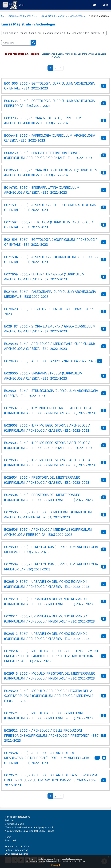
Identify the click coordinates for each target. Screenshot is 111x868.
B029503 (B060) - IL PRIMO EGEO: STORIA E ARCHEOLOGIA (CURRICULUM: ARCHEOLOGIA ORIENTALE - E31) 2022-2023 (48, 445)
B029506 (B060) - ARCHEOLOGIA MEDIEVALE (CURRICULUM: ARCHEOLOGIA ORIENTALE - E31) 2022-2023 (48, 515)
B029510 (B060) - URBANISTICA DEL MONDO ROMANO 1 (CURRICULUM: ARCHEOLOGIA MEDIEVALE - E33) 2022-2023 (48, 601)
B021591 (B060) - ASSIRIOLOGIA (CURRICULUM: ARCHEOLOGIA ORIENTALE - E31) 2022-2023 (50, 207)
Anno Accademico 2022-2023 (79, 16)
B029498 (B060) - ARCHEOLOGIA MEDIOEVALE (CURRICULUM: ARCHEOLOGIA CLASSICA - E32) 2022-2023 (50, 346)
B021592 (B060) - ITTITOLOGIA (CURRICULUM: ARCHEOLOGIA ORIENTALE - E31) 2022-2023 (49, 225)
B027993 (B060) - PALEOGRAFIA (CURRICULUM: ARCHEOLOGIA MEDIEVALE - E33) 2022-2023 (50, 294)
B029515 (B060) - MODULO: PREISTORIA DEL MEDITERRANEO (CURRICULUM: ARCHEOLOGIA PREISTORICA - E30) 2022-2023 (50, 676)
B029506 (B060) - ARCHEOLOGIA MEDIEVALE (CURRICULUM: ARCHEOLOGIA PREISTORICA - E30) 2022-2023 (48, 532)
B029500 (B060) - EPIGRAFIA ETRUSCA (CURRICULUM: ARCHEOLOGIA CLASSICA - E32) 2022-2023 (44, 376)
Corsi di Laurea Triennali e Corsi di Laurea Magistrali (22, 16)
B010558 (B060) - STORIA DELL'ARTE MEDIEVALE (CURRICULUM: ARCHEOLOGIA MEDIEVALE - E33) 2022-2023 (51, 173)
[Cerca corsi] (16, 43)
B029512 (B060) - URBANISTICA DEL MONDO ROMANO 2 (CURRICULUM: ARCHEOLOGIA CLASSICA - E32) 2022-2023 (47, 636)
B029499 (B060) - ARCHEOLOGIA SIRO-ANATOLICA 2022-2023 (50, 361)
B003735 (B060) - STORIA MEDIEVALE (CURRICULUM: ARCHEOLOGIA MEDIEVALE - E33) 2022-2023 (43, 121)
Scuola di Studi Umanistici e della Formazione (54, 16)
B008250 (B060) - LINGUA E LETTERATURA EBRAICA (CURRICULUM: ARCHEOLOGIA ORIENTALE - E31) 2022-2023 (48, 155)
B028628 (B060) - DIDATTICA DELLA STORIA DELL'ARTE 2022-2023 (49, 311)
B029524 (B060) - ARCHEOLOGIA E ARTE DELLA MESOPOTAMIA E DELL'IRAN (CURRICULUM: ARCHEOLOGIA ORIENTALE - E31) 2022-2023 (47, 758)
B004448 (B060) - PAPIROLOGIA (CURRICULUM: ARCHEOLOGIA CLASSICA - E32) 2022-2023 (50, 138)
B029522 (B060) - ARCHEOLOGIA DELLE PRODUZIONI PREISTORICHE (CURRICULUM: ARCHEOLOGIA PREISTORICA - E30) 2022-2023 (52, 735)
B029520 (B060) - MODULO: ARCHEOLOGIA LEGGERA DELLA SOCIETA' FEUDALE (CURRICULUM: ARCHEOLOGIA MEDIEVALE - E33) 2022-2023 (50, 696)
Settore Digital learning (16, 850)
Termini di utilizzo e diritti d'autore (72, 861)
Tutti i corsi (10, 840)
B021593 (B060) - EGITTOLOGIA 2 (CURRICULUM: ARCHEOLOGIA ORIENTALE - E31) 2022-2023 (51, 242)
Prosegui (56, 865)
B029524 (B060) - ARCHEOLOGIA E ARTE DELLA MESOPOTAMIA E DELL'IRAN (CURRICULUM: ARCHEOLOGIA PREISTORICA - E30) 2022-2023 (51, 780)
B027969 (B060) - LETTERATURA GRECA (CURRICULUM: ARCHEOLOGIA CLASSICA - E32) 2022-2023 (45, 277)
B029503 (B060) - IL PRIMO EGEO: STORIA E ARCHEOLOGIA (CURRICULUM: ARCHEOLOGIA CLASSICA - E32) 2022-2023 (47, 428)
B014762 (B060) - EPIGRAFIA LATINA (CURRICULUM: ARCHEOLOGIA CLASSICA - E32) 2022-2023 (42, 190)
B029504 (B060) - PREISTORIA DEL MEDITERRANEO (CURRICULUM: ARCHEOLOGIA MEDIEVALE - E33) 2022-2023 (48, 497)
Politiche (9, 820)
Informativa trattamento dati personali (42, 861)
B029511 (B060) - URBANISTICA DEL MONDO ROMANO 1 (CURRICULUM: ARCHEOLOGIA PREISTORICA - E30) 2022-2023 (50, 619)
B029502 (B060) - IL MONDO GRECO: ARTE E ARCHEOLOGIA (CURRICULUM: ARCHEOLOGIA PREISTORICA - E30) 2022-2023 (50, 410)
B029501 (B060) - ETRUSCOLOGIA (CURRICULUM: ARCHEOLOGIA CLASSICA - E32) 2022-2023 (51, 393)
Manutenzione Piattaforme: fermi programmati (29, 827)
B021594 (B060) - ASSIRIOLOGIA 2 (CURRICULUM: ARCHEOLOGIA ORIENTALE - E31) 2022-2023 (51, 259)
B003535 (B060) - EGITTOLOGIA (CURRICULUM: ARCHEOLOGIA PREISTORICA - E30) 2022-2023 (50, 103)
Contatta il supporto (16, 854)
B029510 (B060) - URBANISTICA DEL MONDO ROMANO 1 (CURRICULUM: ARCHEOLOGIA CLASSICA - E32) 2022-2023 (47, 584)
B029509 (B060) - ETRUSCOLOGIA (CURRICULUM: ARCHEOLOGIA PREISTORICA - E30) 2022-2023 (51, 567)
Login (106, 5)
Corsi (22, 5)
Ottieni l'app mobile (15, 824)
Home (8, 837)
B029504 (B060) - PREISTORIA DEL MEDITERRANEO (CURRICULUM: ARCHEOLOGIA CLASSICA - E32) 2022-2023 (47, 480)
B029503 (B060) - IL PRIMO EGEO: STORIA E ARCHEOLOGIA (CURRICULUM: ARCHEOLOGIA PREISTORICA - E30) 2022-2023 (50, 462)
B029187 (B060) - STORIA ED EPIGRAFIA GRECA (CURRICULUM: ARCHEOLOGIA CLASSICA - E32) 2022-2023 (50, 329)
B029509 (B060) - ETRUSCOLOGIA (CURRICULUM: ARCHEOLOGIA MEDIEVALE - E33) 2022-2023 (51, 549)
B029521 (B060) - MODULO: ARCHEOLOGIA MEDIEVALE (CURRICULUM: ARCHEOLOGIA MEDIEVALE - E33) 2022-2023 (48, 715)
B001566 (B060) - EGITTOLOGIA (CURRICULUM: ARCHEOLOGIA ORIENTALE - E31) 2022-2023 (50, 86)
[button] (95, 5)
